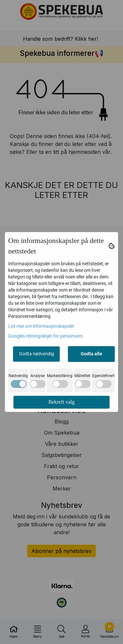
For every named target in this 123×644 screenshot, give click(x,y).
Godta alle (92, 354)
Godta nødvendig (37, 354)
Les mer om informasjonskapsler (41, 326)
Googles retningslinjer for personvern (46, 336)
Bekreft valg (62, 402)
